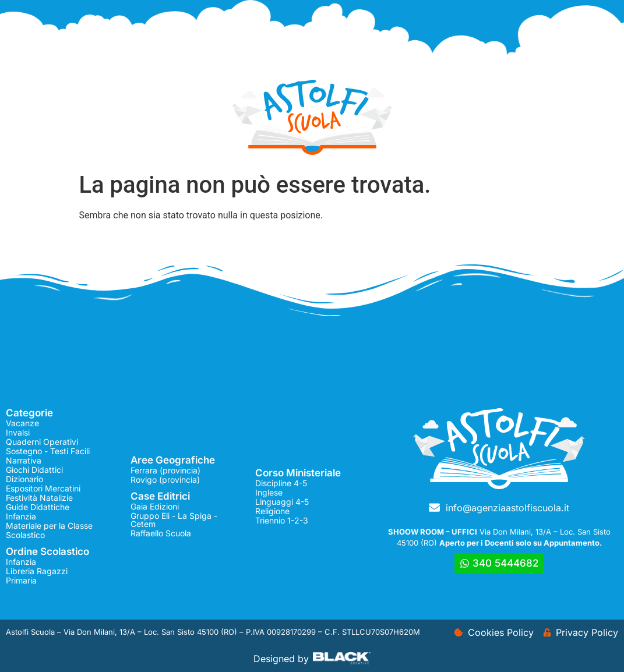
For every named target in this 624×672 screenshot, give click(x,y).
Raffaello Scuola (161, 533)
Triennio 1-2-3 (282, 520)
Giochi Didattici (34, 470)
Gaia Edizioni (155, 506)
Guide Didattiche (38, 507)
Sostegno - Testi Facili (48, 451)
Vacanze (22, 423)
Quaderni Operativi (42, 442)
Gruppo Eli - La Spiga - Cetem (174, 520)
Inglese (269, 492)
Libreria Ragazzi (37, 571)
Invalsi (18, 432)
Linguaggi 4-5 (282, 502)
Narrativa (24, 460)
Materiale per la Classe (49, 526)
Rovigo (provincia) (165, 480)
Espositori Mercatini (43, 488)
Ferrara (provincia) (165, 470)
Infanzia (21, 516)
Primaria (21, 580)
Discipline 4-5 (281, 483)
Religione (272, 511)
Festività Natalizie (39, 498)
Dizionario (24, 479)
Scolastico (25, 535)
